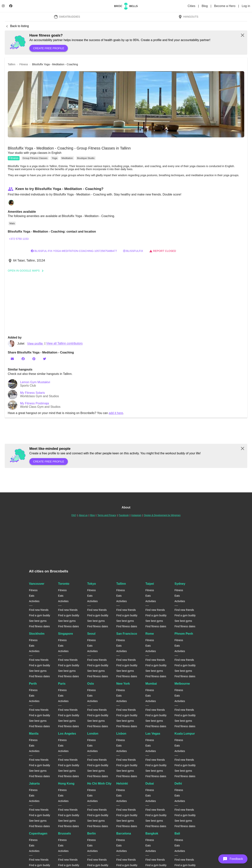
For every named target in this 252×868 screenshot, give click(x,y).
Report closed (163, 251)
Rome (149, 634)
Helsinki (122, 784)
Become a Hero (225, 6)
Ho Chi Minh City (99, 784)
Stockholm (37, 634)
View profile (35, 344)
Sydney (180, 584)
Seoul (91, 634)
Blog (205, 6)
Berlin (91, 833)
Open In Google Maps (27, 271)
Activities (34, 601)
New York (123, 684)
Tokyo (92, 584)
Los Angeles (67, 734)
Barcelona (124, 833)
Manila (34, 734)
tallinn (12, 64)
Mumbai (151, 684)
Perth (33, 684)
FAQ (74, 515)
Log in (246, 6)
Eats (32, 596)
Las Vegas (153, 734)
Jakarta (34, 784)
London (93, 734)
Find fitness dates (39, 626)
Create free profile (49, 48)
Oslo (91, 684)
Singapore (66, 634)
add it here (116, 413)
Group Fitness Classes (35, 158)
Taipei (150, 584)
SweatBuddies (67, 17)
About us (83, 515)
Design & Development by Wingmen (162, 515)
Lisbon (121, 734)
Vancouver (37, 584)
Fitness (14, 158)
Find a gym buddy (40, 615)
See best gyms (38, 621)
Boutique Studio (86, 158)
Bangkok (152, 833)
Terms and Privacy (107, 515)
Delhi (178, 784)
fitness (24, 64)
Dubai (149, 784)
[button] (126, 104)
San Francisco (127, 634)
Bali (177, 833)
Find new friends (39, 610)
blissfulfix (133, 251)
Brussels (65, 833)
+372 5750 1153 (19, 239)
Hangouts (188, 17)
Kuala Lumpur (185, 734)
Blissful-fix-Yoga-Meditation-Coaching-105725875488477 (74, 251)
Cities (192, 6)
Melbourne (182, 684)
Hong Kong (66, 784)
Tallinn (121, 584)
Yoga (54, 158)
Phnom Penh (184, 634)
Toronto (64, 584)
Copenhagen (38, 833)
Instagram (136, 515)
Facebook (124, 515)
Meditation (67, 158)
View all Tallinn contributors (64, 344)
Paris (62, 684)
